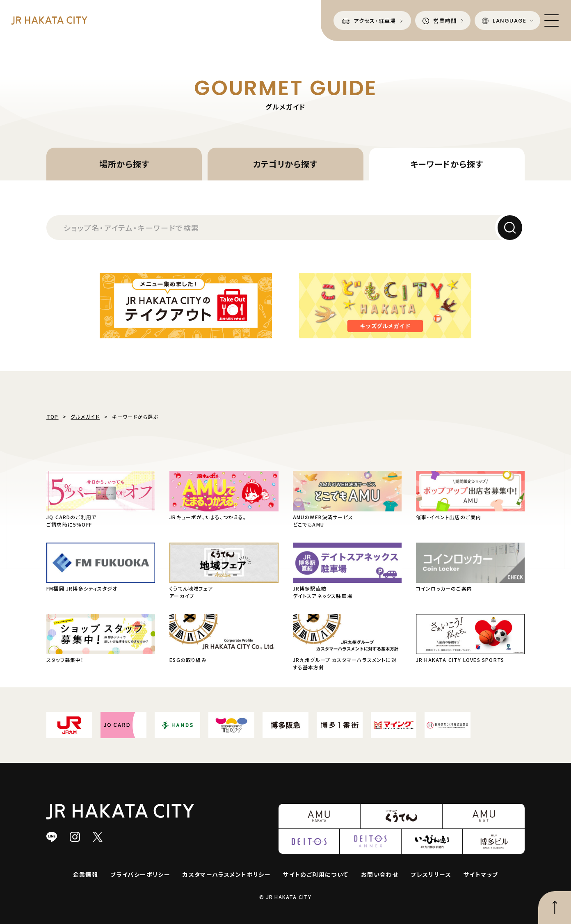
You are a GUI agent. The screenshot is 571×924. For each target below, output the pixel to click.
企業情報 (86, 874)
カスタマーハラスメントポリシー (227, 874)
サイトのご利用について (316, 874)
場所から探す (124, 164)
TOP (53, 416)
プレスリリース (431, 874)
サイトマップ (481, 874)
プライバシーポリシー (140, 874)
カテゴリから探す (285, 164)
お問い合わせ (380, 874)
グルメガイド (85, 416)
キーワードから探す (447, 164)
